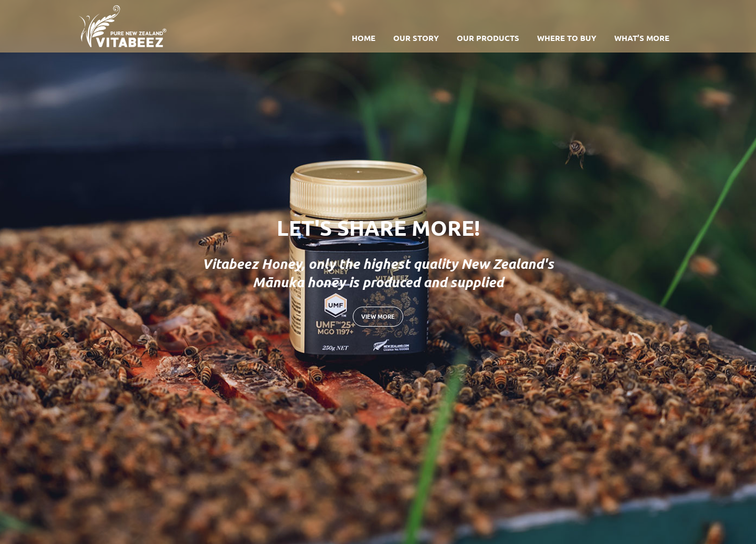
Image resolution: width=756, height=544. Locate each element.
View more (378, 316)
